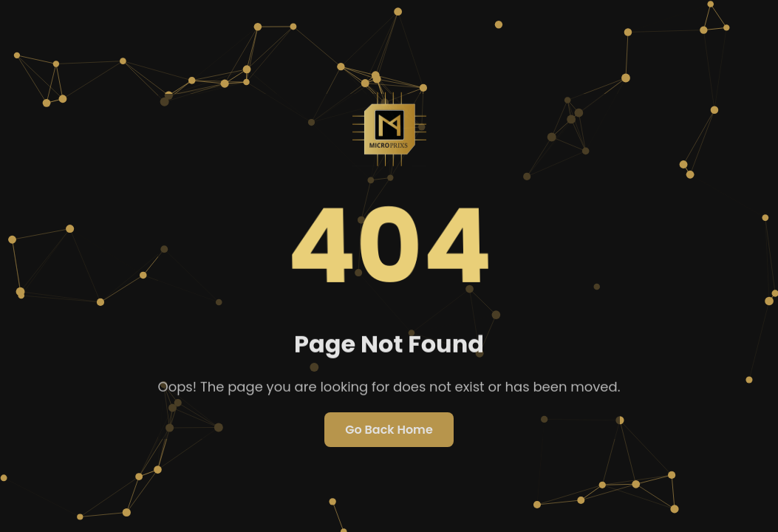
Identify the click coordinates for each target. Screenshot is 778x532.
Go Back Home (389, 430)
